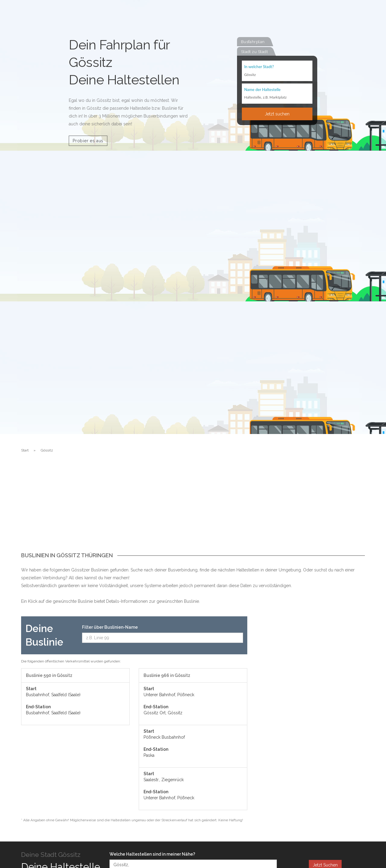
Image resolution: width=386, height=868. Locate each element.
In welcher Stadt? (259, 67)
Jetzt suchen (277, 114)
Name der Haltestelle (263, 90)
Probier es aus (88, 141)
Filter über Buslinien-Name (110, 627)
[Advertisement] (193, 507)
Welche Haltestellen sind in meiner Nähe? (152, 854)
